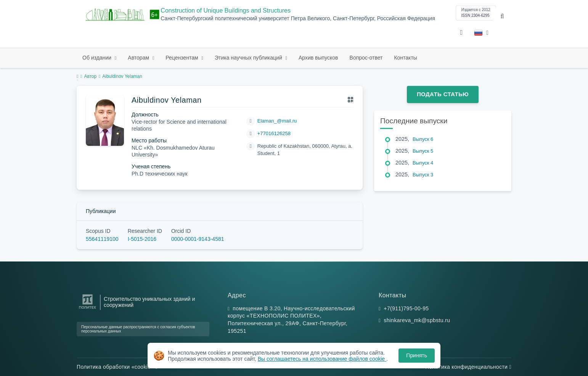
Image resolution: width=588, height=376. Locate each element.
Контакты (405, 58)
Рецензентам (182, 58)
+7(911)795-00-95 (406, 308)
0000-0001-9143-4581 (198, 239)
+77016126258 (274, 133)
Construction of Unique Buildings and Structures (226, 10)
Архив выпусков (318, 58)
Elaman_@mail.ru (277, 121)
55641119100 (102, 239)
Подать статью (443, 94)
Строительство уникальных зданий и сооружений (149, 302)
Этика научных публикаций (249, 58)
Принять (417, 355)
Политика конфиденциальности (468, 367)
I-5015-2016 (142, 239)
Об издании (98, 58)
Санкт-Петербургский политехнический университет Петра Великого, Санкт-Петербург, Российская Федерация (298, 19)
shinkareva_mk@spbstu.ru (417, 320)
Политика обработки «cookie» (117, 367)
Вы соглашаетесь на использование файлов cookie (322, 359)
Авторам (139, 58)
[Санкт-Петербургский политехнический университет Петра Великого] (88, 309)
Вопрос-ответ (366, 58)
